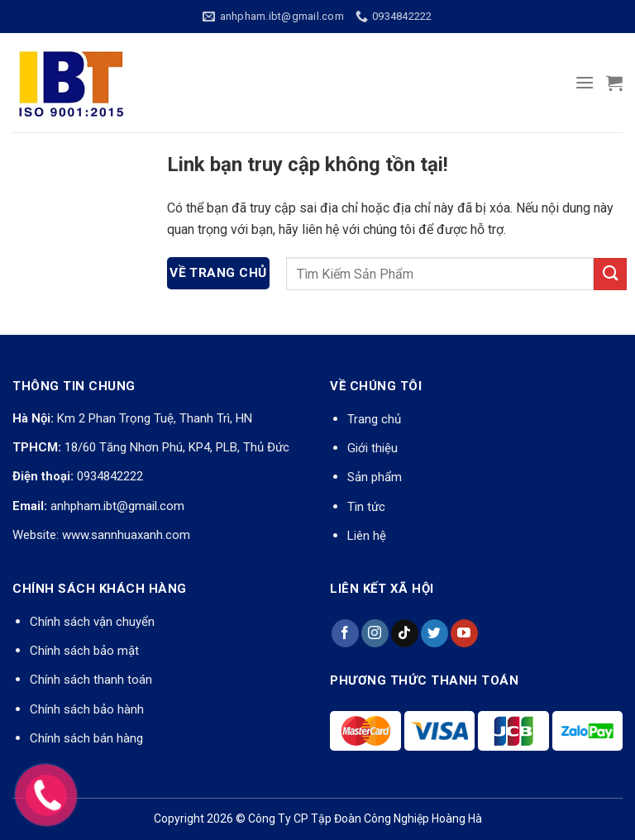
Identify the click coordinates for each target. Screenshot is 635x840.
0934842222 (110, 476)
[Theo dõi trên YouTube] (464, 633)
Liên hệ (367, 536)
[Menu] (585, 82)
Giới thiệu (372, 448)
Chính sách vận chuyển (92, 622)
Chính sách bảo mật (84, 651)
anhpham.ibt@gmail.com (117, 506)
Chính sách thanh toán (91, 680)
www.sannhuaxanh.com (126, 535)
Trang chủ (374, 419)
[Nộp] (610, 274)
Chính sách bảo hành (87, 709)
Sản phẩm (375, 477)
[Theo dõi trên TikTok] (405, 633)
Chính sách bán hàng (86, 738)
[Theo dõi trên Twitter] (434, 633)
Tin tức (366, 507)
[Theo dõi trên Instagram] (375, 633)
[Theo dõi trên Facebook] (345, 633)
